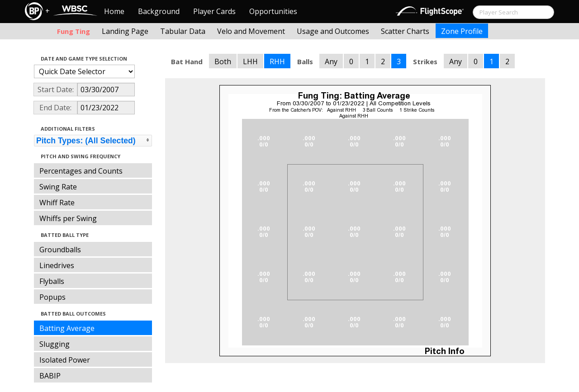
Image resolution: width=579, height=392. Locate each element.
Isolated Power (65, 360)
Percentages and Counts (81, 171)
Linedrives (57, 265)
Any (331, 61)
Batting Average (67, 328)
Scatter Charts (405, 31)
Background (159, 11)
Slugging (55, 344)
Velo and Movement (251, 31)
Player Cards (214, 11)
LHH (250, 61)
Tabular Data (183, 31)
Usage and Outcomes (333, 31)
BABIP (50, 376)
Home (114, 11)
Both (223, 61)
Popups (52, 297)
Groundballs (60, 250)
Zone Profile (462, 31)
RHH (277, 61)
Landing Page (125, 31)
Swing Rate (58, 187)
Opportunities (273, 11)
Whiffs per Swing (68, 218)
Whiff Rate (57, 203)
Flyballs (52, 281)
